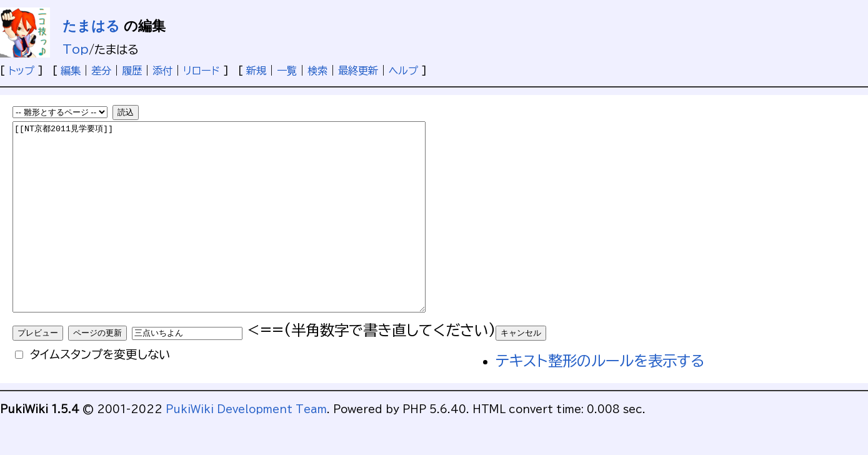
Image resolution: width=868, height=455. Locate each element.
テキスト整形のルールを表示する (600, 398)
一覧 (287, 71)
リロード (202, 71)
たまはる (91, 26)
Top (76, 49)
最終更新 (358, 71)
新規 (256, 71)
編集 (71, 71)
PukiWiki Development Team (246, 447)
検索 (317, 71)
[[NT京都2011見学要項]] (244, 236)
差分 (101, 71)
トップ (21, 71)
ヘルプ (403, 71)
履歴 (132, 71)
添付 (162, 71)
